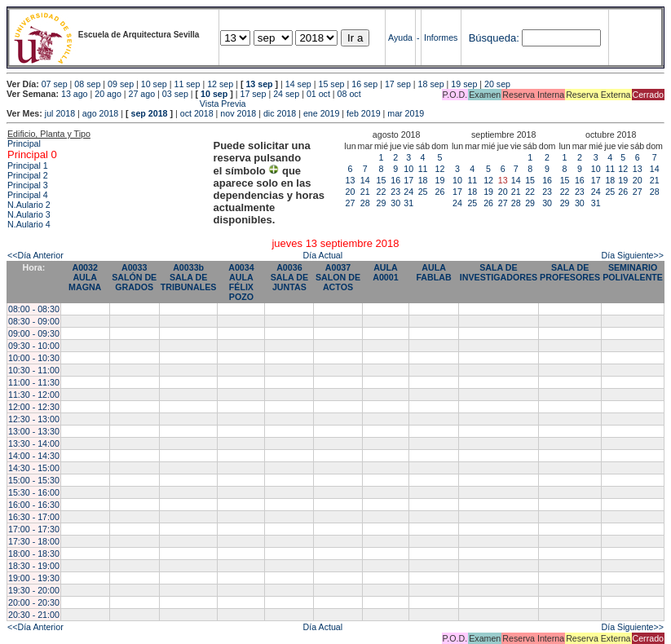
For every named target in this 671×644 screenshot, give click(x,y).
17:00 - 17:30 (34, 529)
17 (408, 180)
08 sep (87, 84)
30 (395, 203)
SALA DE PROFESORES (570, 272)
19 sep (464, 84)
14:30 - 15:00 (34, 468)
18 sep (431, 84)
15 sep (332, 84)
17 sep (398, 84)
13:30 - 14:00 (34, 443)
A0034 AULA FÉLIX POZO (241, 282)
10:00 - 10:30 (34, 358)
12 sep (220, 84)
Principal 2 (28, 175)
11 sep (187, 84)
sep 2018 (150, 113)
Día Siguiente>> (633, 255)
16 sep (364, 84)
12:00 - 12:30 (34, 407)
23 (395, 192)
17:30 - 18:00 (34, 541)
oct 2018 (197, 113)
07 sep (55, 84)
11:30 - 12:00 (34, 395)
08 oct (349, 94)
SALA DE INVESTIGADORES (499, 272)
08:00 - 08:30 (34, 309)
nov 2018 (238, 113)
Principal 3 (28, 185)
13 (351, 180)
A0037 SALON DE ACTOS (338, 277)
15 (382, 180)
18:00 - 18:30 (34, 554)
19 (440, 180)
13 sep (259, 84)
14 (365, 180)
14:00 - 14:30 (34, 456)
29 (382, 203)
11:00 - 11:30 (34, 382)
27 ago (142, 94)
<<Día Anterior (35, 255)
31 (408, 203)
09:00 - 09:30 (34, 333)
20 (351, 192)
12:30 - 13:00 (34, 419)
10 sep (154, 84)
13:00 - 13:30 (34, 431)
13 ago (75, 94)
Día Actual (323, 255)
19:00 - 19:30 (34, 578)
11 (423, 169)
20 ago (108, 94)
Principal (24, 143)
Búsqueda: (494, 38)
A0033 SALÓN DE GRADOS (134, 277)
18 (423, 180)
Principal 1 (28, 165)
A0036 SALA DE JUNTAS (289, 277)
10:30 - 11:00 (34, 370)
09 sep (121, 84)
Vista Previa (126, 104)
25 (423, 192)
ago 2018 (100, 113)
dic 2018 (280, 113)
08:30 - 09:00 (34, 321)
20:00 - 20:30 (34, 602)
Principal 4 (28, 195)
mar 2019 (406, 113)
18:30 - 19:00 (34, 566)
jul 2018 (60, 113)
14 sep (298, 84)
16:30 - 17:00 (34, 517)
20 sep (497, 84)
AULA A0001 (385, 272)
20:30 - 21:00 (34, 615)
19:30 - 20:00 (34, 590)
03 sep (175, 94)
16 (395, 180)
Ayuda (400, 37)
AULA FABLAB (433, 272)
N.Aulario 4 (29, 224)
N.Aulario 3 (29, 214)
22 (382, 192)
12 (440, 169)
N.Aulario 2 (29, 205)
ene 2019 (321, 113)
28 (365, 203)
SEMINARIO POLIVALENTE (633, 272)
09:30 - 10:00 (34, 346)
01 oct (318, 94)
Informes (441, 37)
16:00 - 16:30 (34, 505)
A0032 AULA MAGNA (85, 277)
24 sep (286, 94)
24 (408, 192)
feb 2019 (363, 113)
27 (351, 203)
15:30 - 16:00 (34, 492)
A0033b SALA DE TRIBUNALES (189, 277)
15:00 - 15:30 (34, 480)
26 (440, 192)
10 (408, 169)
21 (365, 192)
